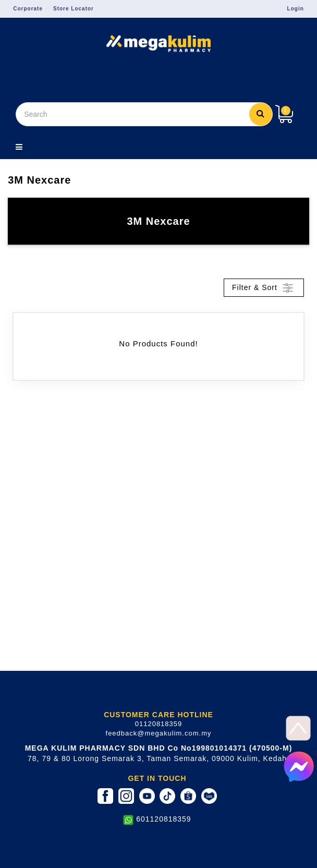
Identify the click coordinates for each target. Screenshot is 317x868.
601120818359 (163, 819)
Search (261, 113)
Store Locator (74, 9)
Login (296, 9)
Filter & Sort (264, 288)
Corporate (28, 9)
